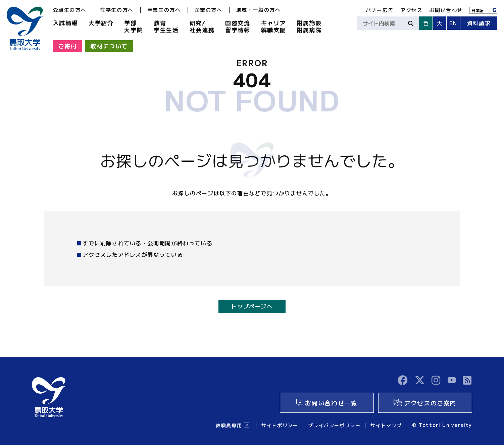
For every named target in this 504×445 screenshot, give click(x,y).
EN (453, 23)
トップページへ (252, 306)
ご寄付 (68, 46)
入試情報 (65, 23)
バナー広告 (380, 10)
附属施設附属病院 (309, 26)
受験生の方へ (70, 10)
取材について (109, 46)
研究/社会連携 (202, 26)
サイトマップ (386, 425)
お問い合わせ (446, 10)
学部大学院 (134, 26)
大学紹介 (101, 23)
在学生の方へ (117, 10)
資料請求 (479, 23)
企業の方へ (209, 10)
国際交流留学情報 (238, 26)
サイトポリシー (280, 425)
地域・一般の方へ (259, 10)
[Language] (483, 10)
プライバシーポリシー (334, 425)
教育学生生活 (166, 26)
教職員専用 (229, 425)
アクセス (411, 10)
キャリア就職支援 (273, 26)
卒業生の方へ (164, 10)
